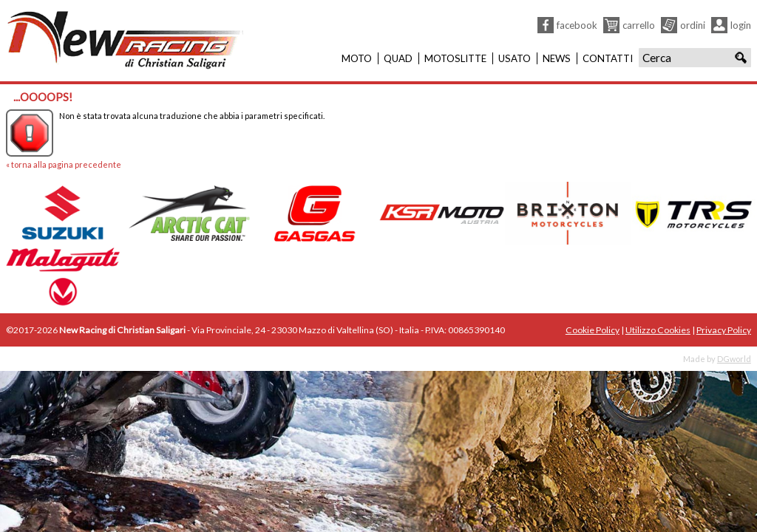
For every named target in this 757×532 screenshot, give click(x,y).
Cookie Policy (593, 330)
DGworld (734, 359)
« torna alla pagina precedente (64, 164)
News (557, 58)
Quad (398, 58)
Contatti (608, 58)
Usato (515, 58)
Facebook (577, 25)
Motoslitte (455, 58)
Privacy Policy (724, 330)
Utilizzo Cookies (658, 330)
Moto (357, 58)
